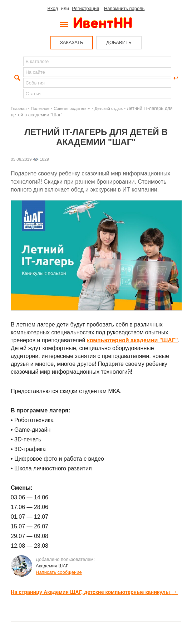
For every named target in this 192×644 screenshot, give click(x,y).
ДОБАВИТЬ (119, 42)
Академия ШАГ (52, 566)
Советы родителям (72, 108)
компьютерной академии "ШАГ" (132, 340)
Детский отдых (109, 108)
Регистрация (85, 8)
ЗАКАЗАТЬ (72, 42)
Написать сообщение (59, 572)
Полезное (40, 108)
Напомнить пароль (124, 8)
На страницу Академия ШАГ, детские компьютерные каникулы (94, 592)
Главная (19, 108)
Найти (16, 78)
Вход (53, 8)
